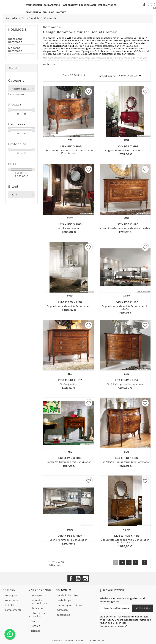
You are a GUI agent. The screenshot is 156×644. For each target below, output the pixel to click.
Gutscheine (63, 615)
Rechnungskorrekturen (70, 605)
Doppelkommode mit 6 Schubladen (69, 306)
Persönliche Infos (67, 595)
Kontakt (35, 626)
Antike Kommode (69, 228)
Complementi (13, 610)
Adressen (62, 610)
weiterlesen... (51, 64)
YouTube (78, 579)
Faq (45, 12)
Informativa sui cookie (37, 615)
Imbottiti (10, 605)
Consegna (36, 595)
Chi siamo (36, 608)
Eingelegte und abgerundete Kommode (125, 462)
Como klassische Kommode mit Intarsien (125, 228)
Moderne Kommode (15, 50)
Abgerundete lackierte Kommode (125, 150)
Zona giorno (12, 595)
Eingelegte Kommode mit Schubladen (69, 462)
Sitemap (35, 631)
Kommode (17, 29)
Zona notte (11, 600)
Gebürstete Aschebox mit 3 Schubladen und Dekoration (125, 541)
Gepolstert (70, 5)
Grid (50, 76)
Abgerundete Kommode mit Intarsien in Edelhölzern (69, 152)
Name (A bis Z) (131, 76)
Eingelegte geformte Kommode (125, 384)
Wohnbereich (34, 5)
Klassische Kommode (15, 41)
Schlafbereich (53, 5)
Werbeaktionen (107, 5)
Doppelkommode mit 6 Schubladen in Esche (125, 307)
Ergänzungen (87, 5)
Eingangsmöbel (69, 384)
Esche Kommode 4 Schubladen (69, 540)
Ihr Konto (63, 590)
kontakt (61, 12)
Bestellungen (64, 600)
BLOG (51, 12)
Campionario (33, 12)
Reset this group (17, 94)
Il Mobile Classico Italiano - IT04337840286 (78, 640)
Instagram (85, 579)
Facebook (71, 579)
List (54, 77)
